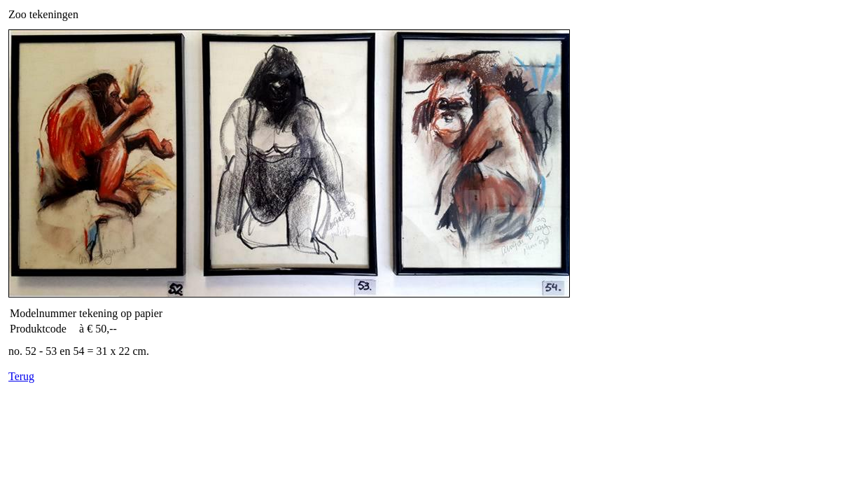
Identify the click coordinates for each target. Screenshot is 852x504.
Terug (21, 376)
